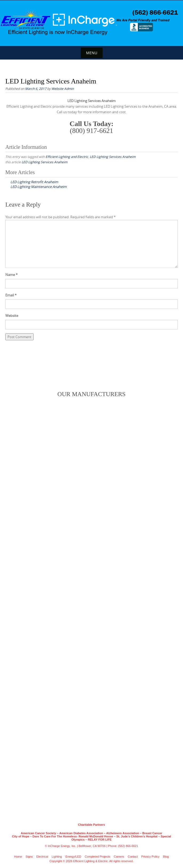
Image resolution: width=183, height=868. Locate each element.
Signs (29, 857)
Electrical (42, 857)
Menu (92, 53)
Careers (119, 857)
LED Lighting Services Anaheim (113, 157)
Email (11, 295)
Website (12, 316)
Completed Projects (97, 857)
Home (18, 857)
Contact (133, 857)
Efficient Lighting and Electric (67, 157)
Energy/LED (73, 857)
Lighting (57, 857)
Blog (166, 857)
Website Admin (63, 89)
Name (11, 275)
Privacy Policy (150, 857)
